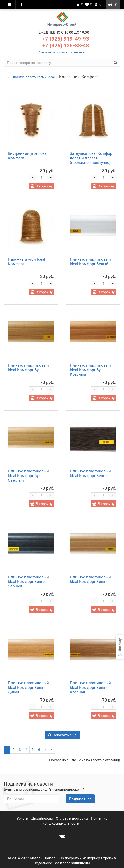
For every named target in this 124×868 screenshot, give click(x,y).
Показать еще (62, 735)
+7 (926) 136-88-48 (66, 46)
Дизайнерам (42, 818)
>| (52, 750)
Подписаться (80, 799)
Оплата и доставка (72, 818)
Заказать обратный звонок (62, 52)
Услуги (22, 818)
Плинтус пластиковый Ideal (33, 77)
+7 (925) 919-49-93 (66, 39)
